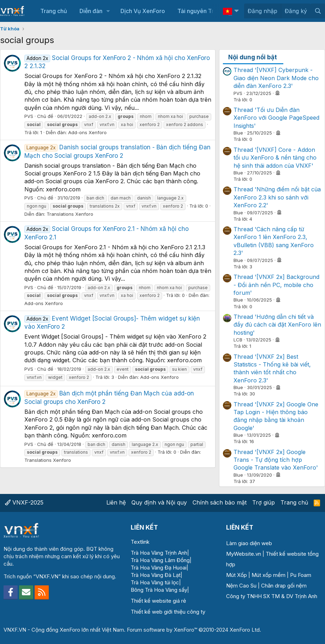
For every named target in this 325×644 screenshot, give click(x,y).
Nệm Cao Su (241, 586)
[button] (108, 11)
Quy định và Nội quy (159, 502)
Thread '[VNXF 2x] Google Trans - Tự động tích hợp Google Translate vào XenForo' (276, 460)
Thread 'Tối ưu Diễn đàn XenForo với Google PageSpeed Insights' (276, 118)
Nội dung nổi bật (253, 57)
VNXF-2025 (24, 502)
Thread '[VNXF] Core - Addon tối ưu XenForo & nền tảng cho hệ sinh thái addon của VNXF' (275, 158)
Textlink (140, 542)
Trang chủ (54, 11)
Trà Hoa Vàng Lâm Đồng (160, 560)
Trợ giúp (264, 502)
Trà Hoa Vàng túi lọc (155, 582)
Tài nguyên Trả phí (202, 11)
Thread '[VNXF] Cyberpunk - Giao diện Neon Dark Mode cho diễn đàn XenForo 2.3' (276, 78)
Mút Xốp (237, 575)
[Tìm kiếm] (318, 11)
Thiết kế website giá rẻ (158, 601)
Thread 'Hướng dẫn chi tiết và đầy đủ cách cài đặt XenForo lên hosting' (277, 325)
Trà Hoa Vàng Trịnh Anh (159, 553)
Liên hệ (116, 502)
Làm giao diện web (249, 543)
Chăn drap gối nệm (284, 586)
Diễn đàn (91, 11)
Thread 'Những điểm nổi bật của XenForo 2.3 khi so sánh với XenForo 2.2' (277, 197)
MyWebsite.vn (244, 554)
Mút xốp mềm (268, 575)
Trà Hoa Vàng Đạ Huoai (159, 568)
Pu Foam (301, 575)
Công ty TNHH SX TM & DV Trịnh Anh (272, 596)
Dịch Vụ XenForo (143, 11)
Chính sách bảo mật (220, 502)
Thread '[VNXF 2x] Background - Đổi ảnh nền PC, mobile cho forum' (276, 285)
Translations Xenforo (70, 214)
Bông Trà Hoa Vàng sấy (159, 590)
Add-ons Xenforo (87, 132)
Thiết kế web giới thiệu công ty (168, 612)
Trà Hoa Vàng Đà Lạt (156, 575)
